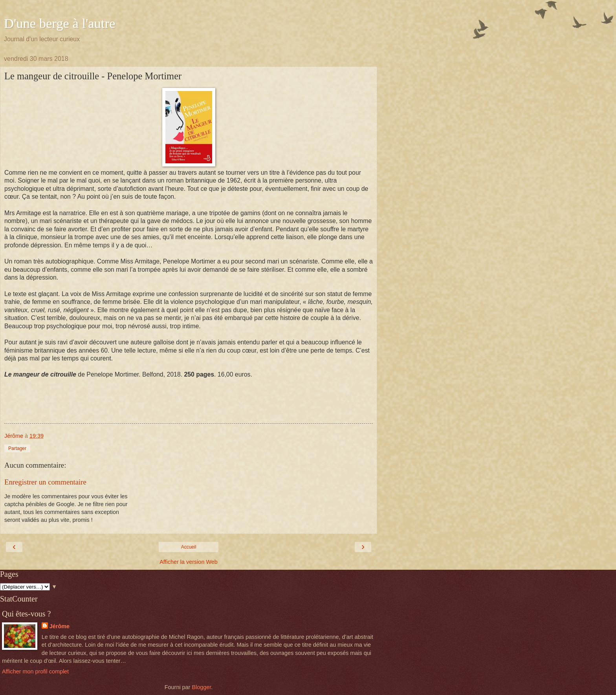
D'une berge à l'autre (60, 23)
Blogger (201, 687)
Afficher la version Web (188, 562)
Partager (17, 448)
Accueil (189, 547)
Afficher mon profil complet (35, 671)
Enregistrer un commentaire (45, 482)
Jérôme (60, 626)
